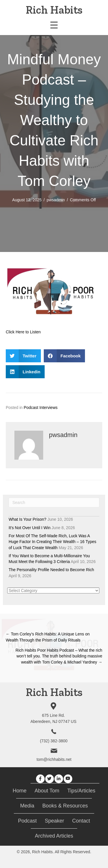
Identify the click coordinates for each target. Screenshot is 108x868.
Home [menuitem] (20, 791)
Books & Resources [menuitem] (65, 806)
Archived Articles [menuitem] (54, 836)
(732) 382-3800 (54, 741)
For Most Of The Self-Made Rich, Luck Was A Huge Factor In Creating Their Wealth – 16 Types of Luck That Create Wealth (52, 542)
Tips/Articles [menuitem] (81, 791)
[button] (40, 779)
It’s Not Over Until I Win (30, 528)
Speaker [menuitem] (54, 821)
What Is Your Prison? (28, 519)
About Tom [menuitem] (47, 791)
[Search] (54, 502)
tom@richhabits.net (54, 759)
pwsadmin (56, 200)
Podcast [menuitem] (27, 821)
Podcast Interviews (41, 407)
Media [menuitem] (27, 806)
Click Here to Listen (23, 332)
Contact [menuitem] (81, 821)
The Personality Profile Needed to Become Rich (51, 570)
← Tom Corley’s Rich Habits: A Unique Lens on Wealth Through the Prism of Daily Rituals (48, 637)
